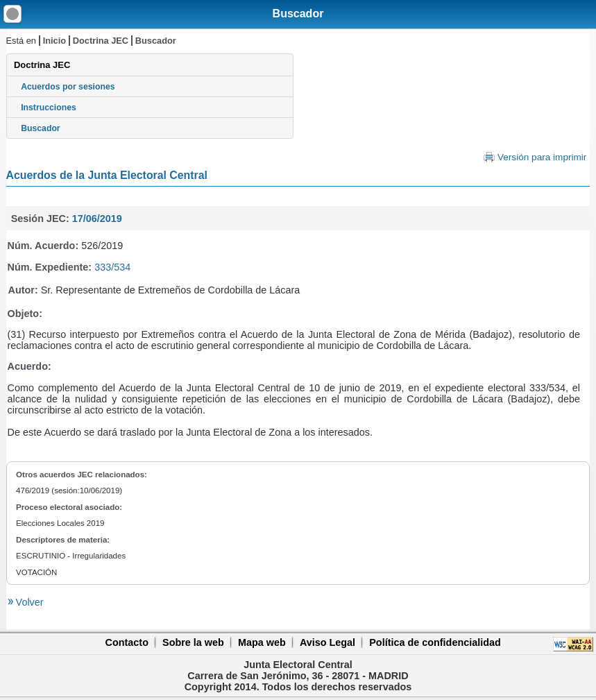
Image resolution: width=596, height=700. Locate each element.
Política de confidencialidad (435, 642)
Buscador (298, 14)
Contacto (127, 642)
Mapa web (262, 642)
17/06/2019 (97, 219)
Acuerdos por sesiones (68, 87)
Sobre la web (193, 642)
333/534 (112, 267)
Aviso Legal (327, 642)
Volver (28, 602)
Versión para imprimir (542, 157)
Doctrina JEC (101, 41)
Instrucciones (49, 108)
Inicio (54, 41)
